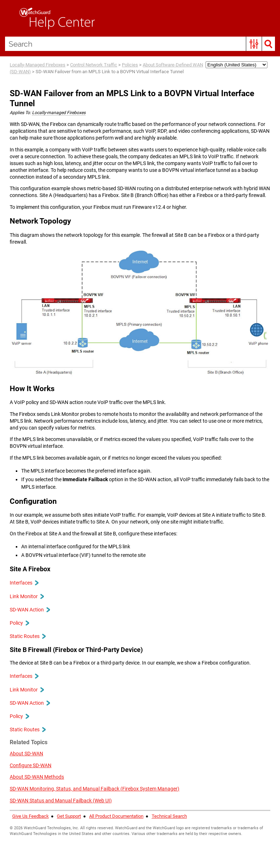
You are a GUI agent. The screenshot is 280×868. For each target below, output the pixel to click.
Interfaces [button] (24, 583)
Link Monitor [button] (27, 596)
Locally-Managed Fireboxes (38, 65)
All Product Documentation (116, 816)
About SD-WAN (26, 754)
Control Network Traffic (94, 65)
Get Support (69, 816)
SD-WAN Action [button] (30, 610)
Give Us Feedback (31, 816)
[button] (254, 44)
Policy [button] (19, 623)
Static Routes (27, 636)
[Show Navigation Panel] (9, 18)
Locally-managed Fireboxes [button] (59, 113)
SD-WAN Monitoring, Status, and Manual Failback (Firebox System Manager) (95, 789)
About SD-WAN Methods (37, 777)
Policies (130, 65)
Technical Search (169, 816)
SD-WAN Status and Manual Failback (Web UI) (61, 801)
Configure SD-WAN (31, 765)
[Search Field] (140, 44)
